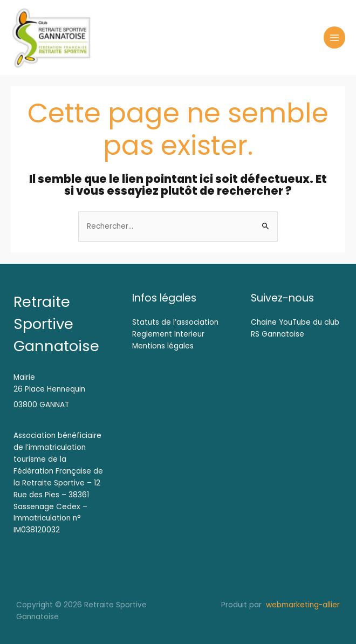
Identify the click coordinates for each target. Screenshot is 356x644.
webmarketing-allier (302, 605)
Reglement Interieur (168, 334)
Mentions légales (163, 346)
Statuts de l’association (175, 322)
